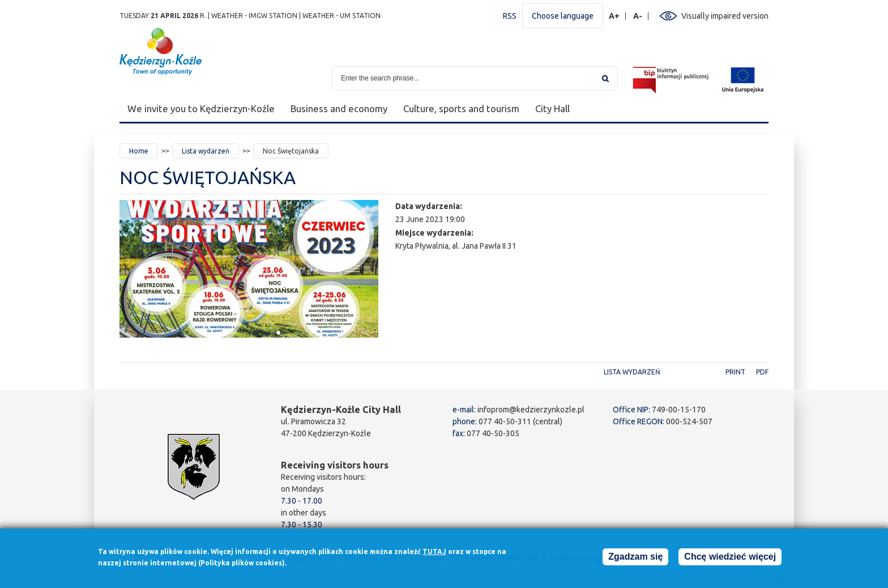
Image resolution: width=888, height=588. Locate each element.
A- (638, 16)
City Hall (552, 108)
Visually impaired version (725, 16)
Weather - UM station (341, 16)
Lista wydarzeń (206, 151)
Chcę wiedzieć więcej (730, 559)
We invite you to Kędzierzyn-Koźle (201, 108)
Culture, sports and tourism (461, 108)
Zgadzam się (635, 559)
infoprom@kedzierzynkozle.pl (531, 410)
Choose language (563, 16)
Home (139, 151)
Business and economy (339, 108)
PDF (762, 372)
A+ (614, 16)
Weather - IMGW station (254, 16)
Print (735, 372)
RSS (510, 16)
